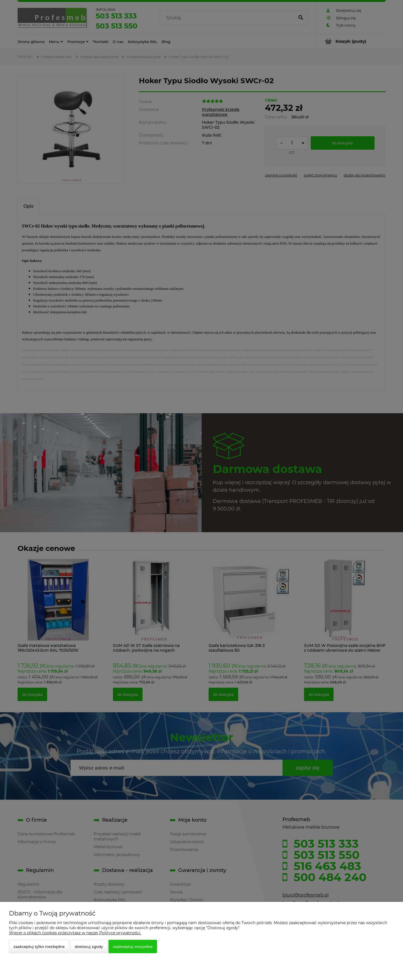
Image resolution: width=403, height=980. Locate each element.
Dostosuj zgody (89, 946)
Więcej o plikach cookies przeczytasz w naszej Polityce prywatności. (75, 933)
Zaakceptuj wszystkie (133, 946)
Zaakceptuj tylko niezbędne (39, 946)
